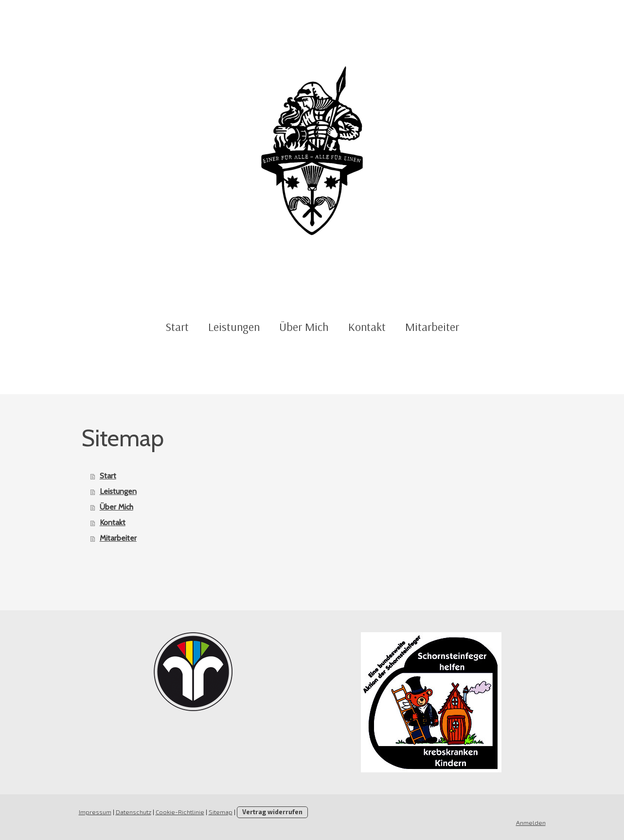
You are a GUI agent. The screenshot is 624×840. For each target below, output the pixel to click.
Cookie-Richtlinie (180, 812)
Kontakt (367, 327)
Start (177, 327)
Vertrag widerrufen (272, 812)
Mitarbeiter (432, 327)
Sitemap (221, 812)
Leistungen (234, 327)
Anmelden (531, 822)
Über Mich (304, 327)
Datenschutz (134, 812)
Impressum (95, 812)
